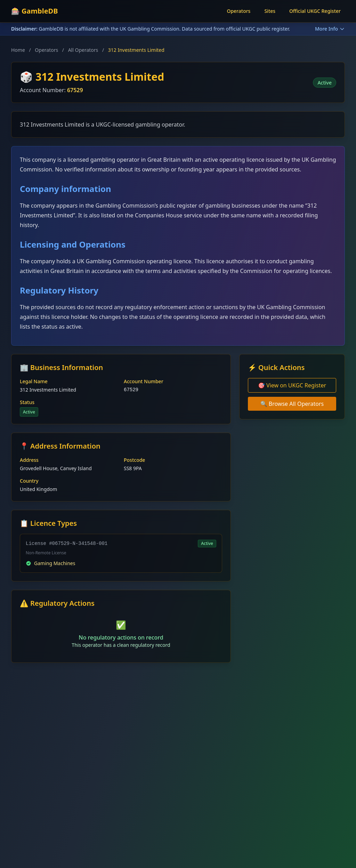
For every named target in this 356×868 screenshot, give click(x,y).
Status (27, 402)
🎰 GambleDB (35, 11)
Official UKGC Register (315, 11)
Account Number (144, 381)
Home (18, 50)
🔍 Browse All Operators (292, 404)
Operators (238, 11)
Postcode (134, 460)
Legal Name (34, 381)
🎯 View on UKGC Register (292, 385)
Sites (270, 11)
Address (29, 460)
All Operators (83, 50)
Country (29, 481)
